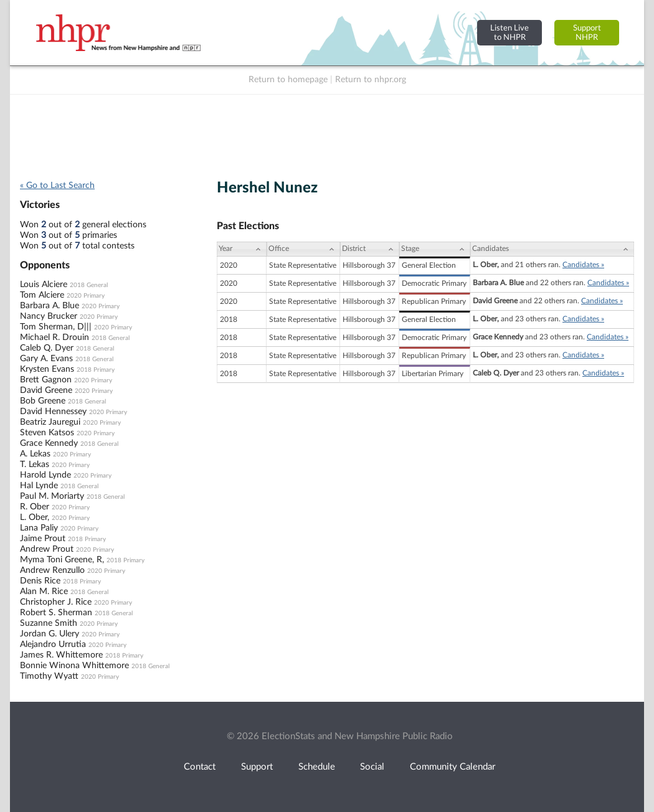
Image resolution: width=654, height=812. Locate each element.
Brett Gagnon (46, 380)
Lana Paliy (39, 528)
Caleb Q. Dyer (47, 348)
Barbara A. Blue (50, 306)
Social (372, 767)
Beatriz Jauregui (50, 422)
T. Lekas (35, 465)
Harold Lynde (45, 475)
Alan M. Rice (44, 592)
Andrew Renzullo (52, 570)
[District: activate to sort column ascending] (370, 249)
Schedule (317, 767)
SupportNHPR (587, 33)
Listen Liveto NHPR (509, 33)
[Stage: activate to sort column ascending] (435, 249)
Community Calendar (453, 767)
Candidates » (583, 265)
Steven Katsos (47, 433)
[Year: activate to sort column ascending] (242, 249)
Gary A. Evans (46, 359)
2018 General (89, 285)
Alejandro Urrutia (53, 644)
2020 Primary (86, 296)
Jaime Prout (43, 539)
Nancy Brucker (49, 316)
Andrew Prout (47, 549)
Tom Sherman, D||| (56, 327)
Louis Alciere (44, 285)
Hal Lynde (39, 486)
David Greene (46, 390)
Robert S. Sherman (56, 613)
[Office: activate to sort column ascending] (303, 249)
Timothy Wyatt (49, 676)
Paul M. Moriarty (52, 496)
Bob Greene (43, 401)
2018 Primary (96, 370)
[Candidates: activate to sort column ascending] (552, 249)
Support (257, 767)
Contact (200, 767)
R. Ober (35, 507)
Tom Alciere (42, 295)
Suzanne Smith (49, 623)
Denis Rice (40, 581)
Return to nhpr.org (371, 80)
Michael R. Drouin (54, 338)
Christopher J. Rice (56, 602)
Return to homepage (288, 80)
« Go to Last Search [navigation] (57, 186)
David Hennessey (53, 412)
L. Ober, (35, 517)
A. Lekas (35, 454)
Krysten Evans (47, 369)
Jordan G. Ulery (50, 634)
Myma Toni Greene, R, (62, 560)
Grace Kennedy (49, 443)
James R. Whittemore (61, 655)
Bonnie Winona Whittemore (74, 666)
